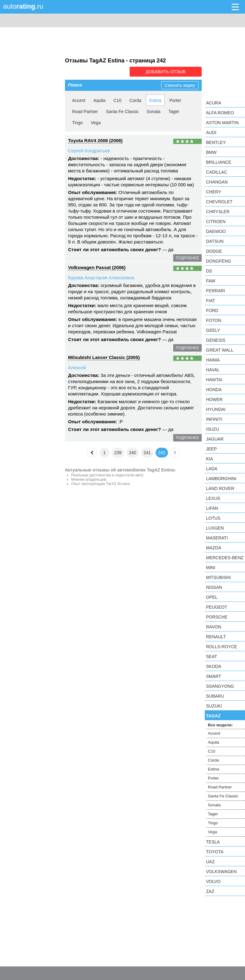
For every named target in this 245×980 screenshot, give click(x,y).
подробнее (187, 258)
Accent (79, 100)
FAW (211, 281)
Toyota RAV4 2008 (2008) (95, 140)
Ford (212, 310)
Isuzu (213, 429)
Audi (211, 133)
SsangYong (220, 686)
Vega (96, 123)
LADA (212, 469)
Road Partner (85, 112)
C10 (118, 100)
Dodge (214, 251)
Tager (174, 112)
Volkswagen (221, 872)
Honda (214, 390)
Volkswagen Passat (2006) (97, 267)
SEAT (212, 657)
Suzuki (214, 706)
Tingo (77, 123)
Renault (216, 637)
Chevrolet (219, 202)
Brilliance (219, 162)
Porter (175, 100)
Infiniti (214, 419)
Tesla (213, 842)
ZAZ (210, 891)
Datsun (215, 241)
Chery (214, 192)
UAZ (210, 862)
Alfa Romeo (220, 113)
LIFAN (212, 508)
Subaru (215, 696)
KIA (210, 459)
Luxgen (215, 528)
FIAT (211, 301)
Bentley (216, 142)
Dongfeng (219, 261)
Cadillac (217, 172)
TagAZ (213, 716)
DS (209, 271)
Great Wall (220, 350)
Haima (213, 360)
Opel (212, 597)
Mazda (214, 548)
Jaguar (215, 439)
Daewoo (216, 231)
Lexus (213, 498)
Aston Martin (222, 123)
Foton (214, 320)
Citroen (216, 222)
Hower (214, 399)
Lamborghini (221, 479)
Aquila (99, 100)
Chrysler (218, 212)
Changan (217, 182)
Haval (213, 370)
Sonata (153, 112)
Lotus (213, 518)
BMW (211, 152)
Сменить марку (180, 85)
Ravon (214, 627)
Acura (214, 103)
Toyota (215, 852)
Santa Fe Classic (122, 112)
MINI (211, 568)
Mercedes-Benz (225, 558)
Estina (155, 100)
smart (214, 676)
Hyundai (216, 409)
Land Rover (220, 488)
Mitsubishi (218, 577)
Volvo (213, 881)
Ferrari (215, 291)
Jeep (211, 449)
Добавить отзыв (167, 72)
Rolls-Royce (221, 647)
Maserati (217, 538)
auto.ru (23, 6)
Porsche (217, 617)
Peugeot (217, 607)
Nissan (214, 587)
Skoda (214, 666)
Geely (213, 330)
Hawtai (214, 380)
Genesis (216, 340)
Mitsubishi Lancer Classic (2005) (104, 357)
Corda (135, 100)
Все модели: (220, 725)
